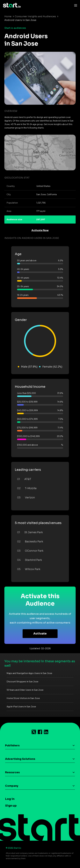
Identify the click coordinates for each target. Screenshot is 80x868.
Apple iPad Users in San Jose (21, 707)
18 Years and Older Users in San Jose (25, 690)
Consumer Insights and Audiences (35, 16)
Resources (12, 772)
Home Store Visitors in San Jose (23, 698)
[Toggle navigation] (75, 5)
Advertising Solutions (20, 759)
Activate (40, 634)
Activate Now (40, 230)
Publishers (12, 745)
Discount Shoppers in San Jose (22, 682)
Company (12, 786)
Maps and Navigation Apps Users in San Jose (29, 673)
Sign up (11, 806)
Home (8, 16)
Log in (10, 799)
